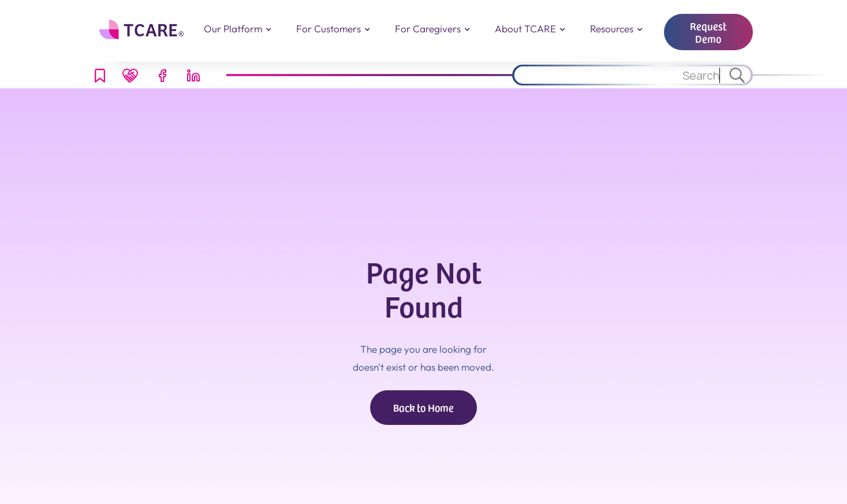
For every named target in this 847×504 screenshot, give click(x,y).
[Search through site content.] (618, 75)
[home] (143, 29)
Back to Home (423, 407)
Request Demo (708, 32)
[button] (237, 29)
